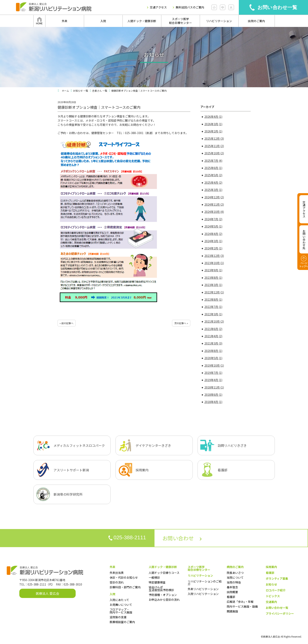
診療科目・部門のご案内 (125, 587)
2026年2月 (213, 131)
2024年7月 (213, 219)
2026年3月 (213, 124)
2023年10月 (214, 263)
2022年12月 (214, 292)
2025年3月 (213, 190)
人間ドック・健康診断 (142, 21)
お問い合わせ (182, 538)
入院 (103, 21)
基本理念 (232, 587)
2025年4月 (213, 183)
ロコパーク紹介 (276, 590)
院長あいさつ (235, 573)
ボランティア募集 (277, 578)
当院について (235, 577)
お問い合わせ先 (304, 239)
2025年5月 (213, 175)
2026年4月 (213, 117)
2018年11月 (214, 387)
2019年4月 (213, 380)
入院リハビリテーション (203, 594)
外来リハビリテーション (203, 589)
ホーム (65, 91)
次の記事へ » (181, 323)
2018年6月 (213, 395)
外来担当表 (117, 573)
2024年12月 (214, 197)
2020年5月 (213, 358)
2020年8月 (213, 351)
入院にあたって (119, 600)
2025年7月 (213, 161)
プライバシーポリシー (280, 613)
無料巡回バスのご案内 (190, 7)
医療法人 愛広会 (47, 593)
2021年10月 (214, 321)
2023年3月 (213, 285)
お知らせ (271, 584)
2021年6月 (213, 329)
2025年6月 (213, 168)
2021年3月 (213, 343)
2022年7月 (213, 307)
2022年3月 (213, 314)
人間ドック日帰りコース (164, 573)
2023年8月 (213, 278)
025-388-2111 (127, 538)
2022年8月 (213, 299)
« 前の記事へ (66, 323)
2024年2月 (213, 248)
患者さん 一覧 (100, 91)
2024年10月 (214, 212)
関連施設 (232, 611)
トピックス (273, 596)
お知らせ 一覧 (81, 91)
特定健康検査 (157, 582)
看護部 (231, 597)
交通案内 (271, 602)
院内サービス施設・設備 (242, 606)
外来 (65, 21)
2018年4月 (213, 402)
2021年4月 (213, 336)
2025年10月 (214, 153)
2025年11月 (214, 146)
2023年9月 (213, 270)
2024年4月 (213, 234)
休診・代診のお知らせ (124, 577)
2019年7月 (213, 373)
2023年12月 (214, 256)
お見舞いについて (121, 605)
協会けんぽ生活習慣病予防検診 (161, 589)
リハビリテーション (219, 21)
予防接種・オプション (163, 595)
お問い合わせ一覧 (277, 7)
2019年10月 (214, 365)
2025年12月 (214, 138)
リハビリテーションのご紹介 (205, 583)
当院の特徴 (234, 582)
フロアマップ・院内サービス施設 (121, 611)
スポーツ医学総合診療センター (180, 21)
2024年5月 (213, 226)
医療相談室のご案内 (122, 622)
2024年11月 (214, 204)
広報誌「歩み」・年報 (240, 602)
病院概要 (232, 592)
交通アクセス (158, 7)
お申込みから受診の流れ (164, 600)
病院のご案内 (256, 21)
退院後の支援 (118, 617)
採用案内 (271, 567)
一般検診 (154, 577)
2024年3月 (213, 241)
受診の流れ (117, 582)
